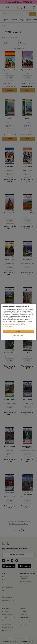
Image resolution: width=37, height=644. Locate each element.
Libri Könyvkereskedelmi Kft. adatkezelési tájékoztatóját (15, 325)
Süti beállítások (18, 336)
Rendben (19, 331)
